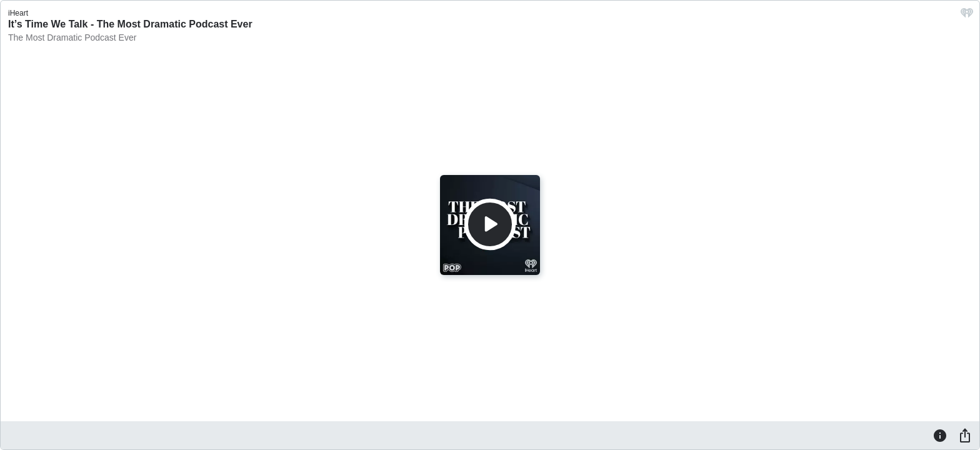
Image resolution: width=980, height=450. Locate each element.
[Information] (940, 435)
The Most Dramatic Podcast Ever (72, 37)
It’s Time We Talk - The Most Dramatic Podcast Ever (130, 24)
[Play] (490, 224)
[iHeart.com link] (967, 16)
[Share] (965, 435)
